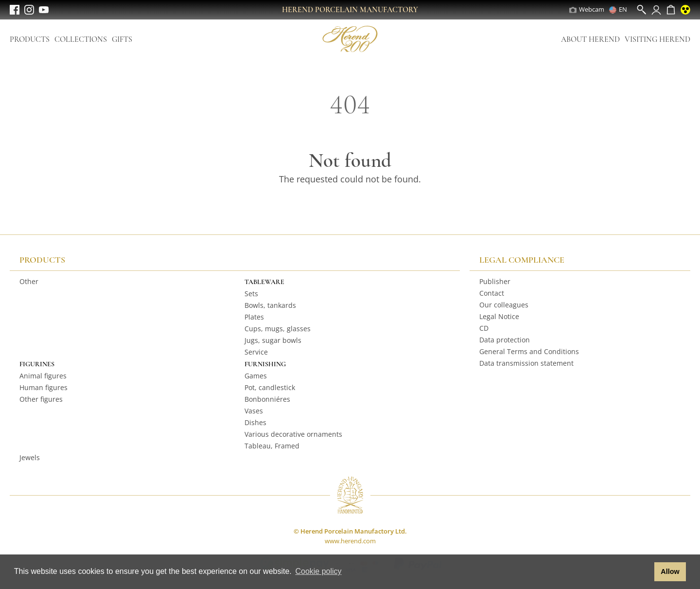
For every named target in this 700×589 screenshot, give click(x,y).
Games (256, 376)
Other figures (41, 399)
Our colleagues (504, 305)
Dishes (255, 422)
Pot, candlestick (270, 387)
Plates (254, 317)
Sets (251, 294)
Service (256, 352)
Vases (254, 411)
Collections (81, 39)
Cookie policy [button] (318, 571)
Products (30, 39)
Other (29, 281)
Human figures (44, 387)
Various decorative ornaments (293, 434)
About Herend (590, 39)
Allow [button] (670, 571)
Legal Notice (499, 316)
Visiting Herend (657, 39)
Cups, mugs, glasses (278, 329)
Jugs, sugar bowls (273, 340)
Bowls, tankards (270, 305)
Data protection (505, 340)
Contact (492, 293)
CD (484, 328)
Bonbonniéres (267, 399)
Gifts (122, 39)
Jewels (30, 457)
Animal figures (43, 376)
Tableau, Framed (272, 446)
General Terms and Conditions (529, 351)
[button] (644, 572)
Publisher (495, 281)
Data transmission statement (526, 363)
